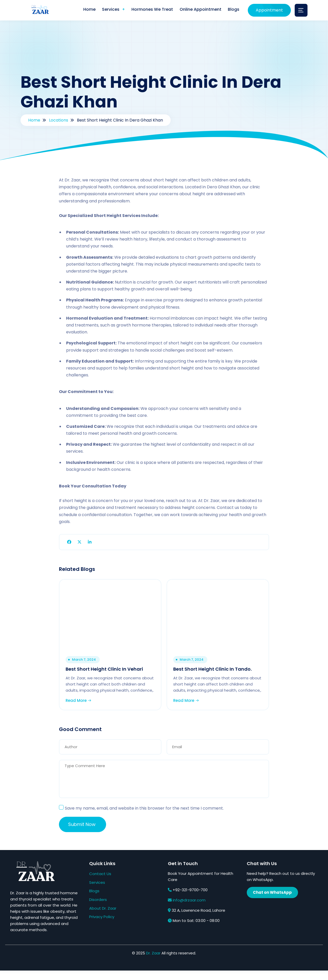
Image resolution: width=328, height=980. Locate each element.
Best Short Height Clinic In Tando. (214, 671)
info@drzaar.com (189, 910)
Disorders (98, 909)
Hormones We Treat (149, 10)
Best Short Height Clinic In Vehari (106, 671)
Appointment (269, 10)
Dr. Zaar (153, 962)
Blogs (233, 10)
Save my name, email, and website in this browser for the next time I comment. (144, 818)
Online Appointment (199, 10)
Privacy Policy (102, 926)
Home (84, 10)
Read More (80, 708)
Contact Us (100, 883)
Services (107, 10)
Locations (59, 120)
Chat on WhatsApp (272, 902)
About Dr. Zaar (103, 918)
